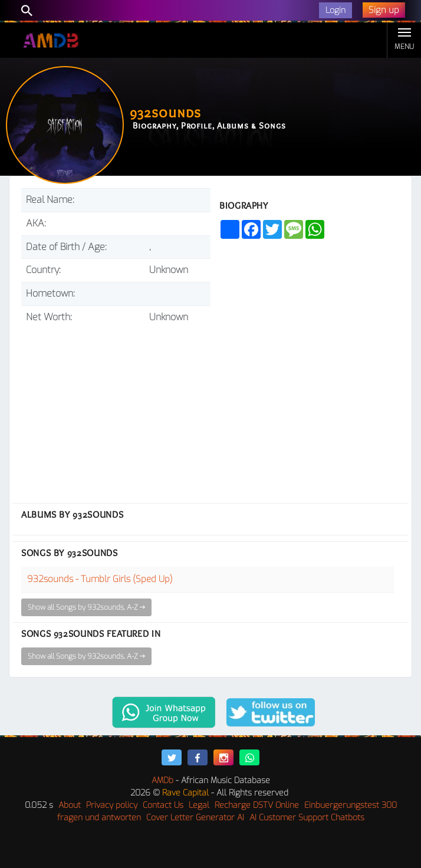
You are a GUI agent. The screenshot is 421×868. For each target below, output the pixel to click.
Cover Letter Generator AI (195, 818)
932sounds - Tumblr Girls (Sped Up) (100, 579)
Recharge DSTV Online (257, 805)
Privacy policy (112, 805)
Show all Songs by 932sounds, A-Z (86, 607)
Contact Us (163, 805)
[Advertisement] (116, 409)
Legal (199, 805)
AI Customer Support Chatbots (307, 818)
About (70, 805)
